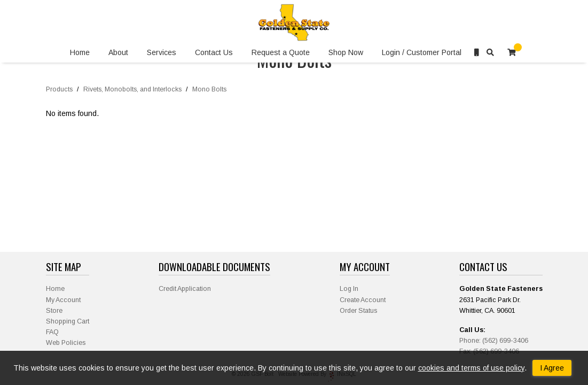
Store (54, 311)
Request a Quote (281, 52)
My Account (63, 300)
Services (162, 52)
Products (59, 89)
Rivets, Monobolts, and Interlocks (132, 89)
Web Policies (66, 343)
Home (80, 52)
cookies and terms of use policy (471, 368)
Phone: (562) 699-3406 (494, 341)
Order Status (358, 311)
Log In (349, 289)
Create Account (363, 300)
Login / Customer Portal (422, 52)
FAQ (52, 332)
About (118, 52)
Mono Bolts (209, 89)
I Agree (552, 368)
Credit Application (185, 289)
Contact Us (214, 52)
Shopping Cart (68, 321)
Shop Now (346, 52)
